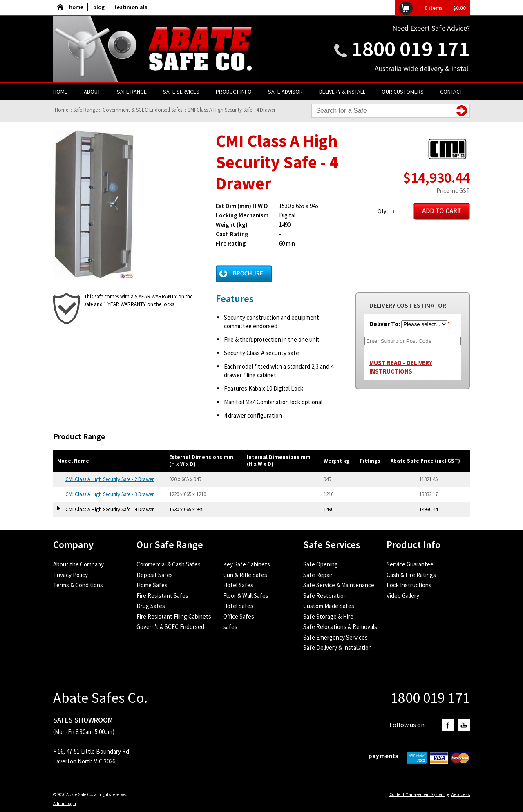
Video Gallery (403, 596)
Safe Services (181, 92)
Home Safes (152, 585)
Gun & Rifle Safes (245, 575)
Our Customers (403, 92)
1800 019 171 (411, 48)
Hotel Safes (238, 585)
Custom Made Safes (329, 606)
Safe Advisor (285, 92)
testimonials (131, 7)
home (70, 7)
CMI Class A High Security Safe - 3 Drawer (110, 494)
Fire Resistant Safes (162, 596)
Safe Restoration (325, 596)
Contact (451, 92)
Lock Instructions (409, 585)
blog (99, 7)
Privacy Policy (70, 575)
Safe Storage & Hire (328, 616)
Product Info (234, 92)
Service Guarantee (410, 564)
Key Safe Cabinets (247, 564)
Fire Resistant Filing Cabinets (174, 616)
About (92, 92)
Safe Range (132, 92)
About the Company (78, 564)
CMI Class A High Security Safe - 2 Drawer (110, 479)
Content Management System (417, 794)
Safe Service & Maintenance (339, 585)
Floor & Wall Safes (246, 596)
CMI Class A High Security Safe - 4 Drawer (231, 110)
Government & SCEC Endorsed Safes (142, 110)
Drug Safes (151, 606)
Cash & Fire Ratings (411, 575)
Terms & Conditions (78, 585)
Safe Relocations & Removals (340, 627)
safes (230, 627)
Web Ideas (460, 794)
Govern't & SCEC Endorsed (170, 627)
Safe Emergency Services (335, 637)
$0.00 (459, 8)
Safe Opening (321, 564)
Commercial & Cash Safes (169, 564)
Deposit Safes (155, 575)
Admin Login (65, 803)
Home (60, 92)
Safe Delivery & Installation (337, 648)
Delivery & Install (342, 92)
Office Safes (239, 616)
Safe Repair (318, 575)
